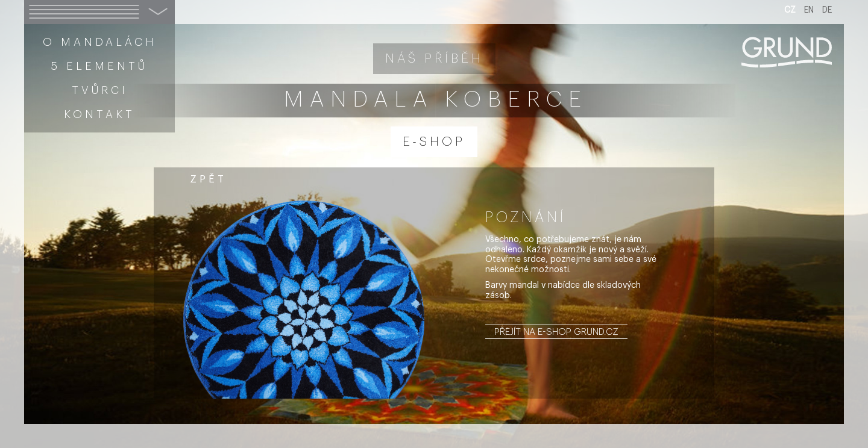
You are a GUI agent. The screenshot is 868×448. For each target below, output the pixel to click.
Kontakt (99, 114)
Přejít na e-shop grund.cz (556, 332)
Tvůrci (100, 90)
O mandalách (100, 42)
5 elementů (99, 66)
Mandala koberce (436, 100)
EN (809, 10)
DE (827, 10)
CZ (790, 10)
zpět (208, 179)
